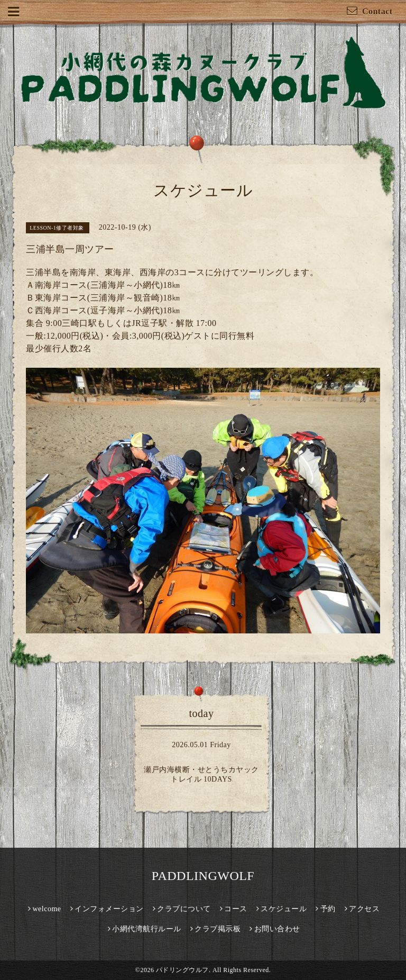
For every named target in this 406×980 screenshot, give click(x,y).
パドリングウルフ (182, 970)
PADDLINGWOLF (203, 876)
